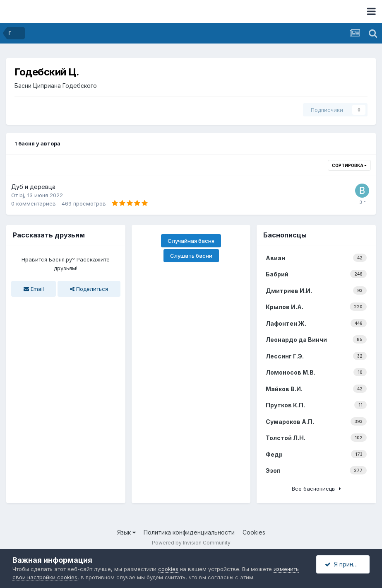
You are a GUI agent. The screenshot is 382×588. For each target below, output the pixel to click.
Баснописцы (285, 235)
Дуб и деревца (33, 187)
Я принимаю (347, 564)
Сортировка (349, 165)
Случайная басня (191, 241)
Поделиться (89, 289)
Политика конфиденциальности (189, 532)
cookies (168, 569)
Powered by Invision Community (191, 543)
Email (34, 289)
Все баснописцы (316, 489)
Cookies (254, 532)
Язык (126, 532)
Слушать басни (191, 256)
